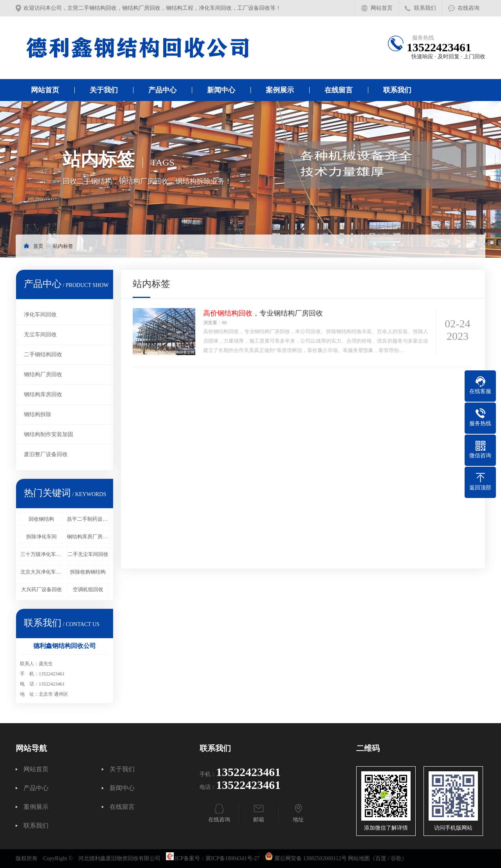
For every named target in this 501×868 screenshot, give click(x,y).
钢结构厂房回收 (43, 374)
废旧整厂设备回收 (46, 454)
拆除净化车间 (41, 537)
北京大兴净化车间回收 (41, 572)
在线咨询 (469, 8)
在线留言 (339, 90)
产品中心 (162, 90)
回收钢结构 (41, 519)
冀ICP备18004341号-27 (232, 858)
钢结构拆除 (38, 414)
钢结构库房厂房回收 (88, 537)
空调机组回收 (88, 589)
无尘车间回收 (40, 335)
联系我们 (425, 8)
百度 (381, 858)
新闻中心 (221, 90)
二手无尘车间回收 (88, 554)
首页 (38, 246)
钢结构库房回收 (43, 394)
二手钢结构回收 (43, 355)
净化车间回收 (40, 315)
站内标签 (63, 246)
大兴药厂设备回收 (41, 589)
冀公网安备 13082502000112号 (311, 858)
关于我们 (104, 90)
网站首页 (382, 8)
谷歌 (396, 858)
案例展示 (280, 90)
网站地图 (359, 858)
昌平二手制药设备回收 (88, 519)
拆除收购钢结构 (88, 572)
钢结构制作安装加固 (49, 434)
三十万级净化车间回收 (41, 554)
